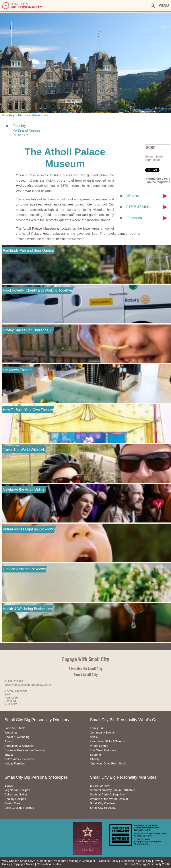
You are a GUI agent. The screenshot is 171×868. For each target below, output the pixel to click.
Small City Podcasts (103, 808)
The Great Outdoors (103, 750)
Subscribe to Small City (136, 861)
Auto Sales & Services (19, 759)
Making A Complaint (82, 861)
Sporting (95, 755)
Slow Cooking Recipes (19, 808)
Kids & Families (15, 763)
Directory (8, 115)
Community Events (102, 733)
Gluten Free (12, 803)
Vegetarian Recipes (17, 790)
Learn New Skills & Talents (107, 741)
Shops (9, 741)
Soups (9, 786)
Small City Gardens (103, 803)
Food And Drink (15, 728)
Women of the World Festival (109, 799)
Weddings (11, 733)
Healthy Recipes (15, 799)
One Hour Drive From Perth (108, 763)
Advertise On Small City (86, 668)
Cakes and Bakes (16, 794)
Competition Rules (49, 864)
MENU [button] (164, 6)
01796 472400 (138, 207)
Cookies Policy (109, 861)
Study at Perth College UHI (108, 794)
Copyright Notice (23, 864)
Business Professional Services (25, 750)
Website (133, 196)
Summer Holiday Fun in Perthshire (113, 790)
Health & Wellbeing (17, 737)
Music (94, 737)
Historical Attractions (33, 115)
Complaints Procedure (52, 861)
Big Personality (100, 786)
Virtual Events (99, 746)
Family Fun (97, 728)
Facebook (134, 218)
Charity (95, 759)
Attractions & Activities (19, 746)
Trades (9, 755)
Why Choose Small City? (18, 861)
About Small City (86, 674)
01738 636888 (14, 681)
